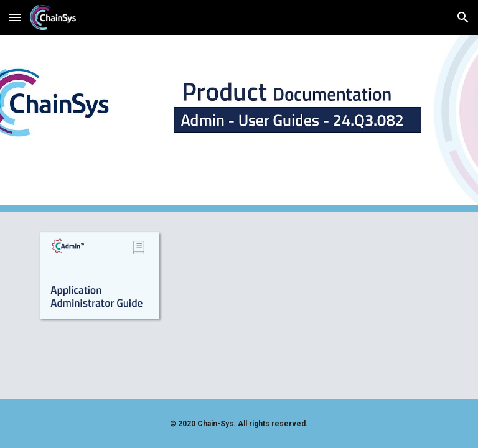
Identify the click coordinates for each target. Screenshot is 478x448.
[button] (15, 17)
